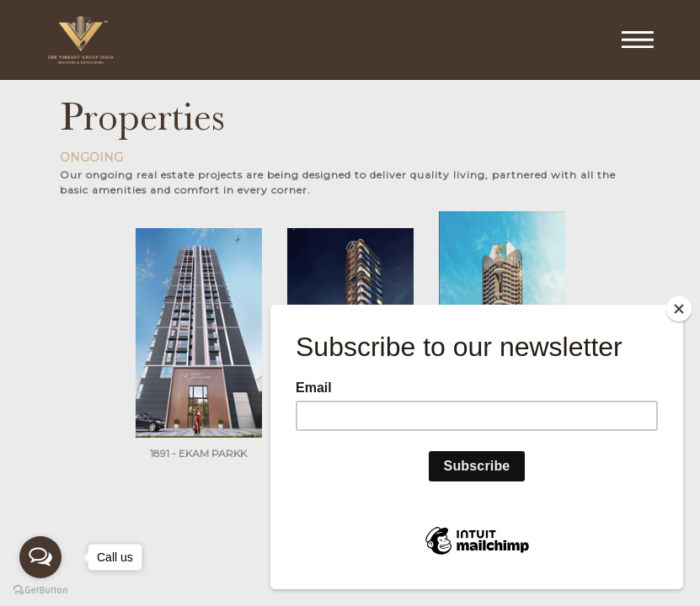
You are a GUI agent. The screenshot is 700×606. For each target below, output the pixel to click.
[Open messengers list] (40, 557)
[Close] (679, 309)
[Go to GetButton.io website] (40, 589)
